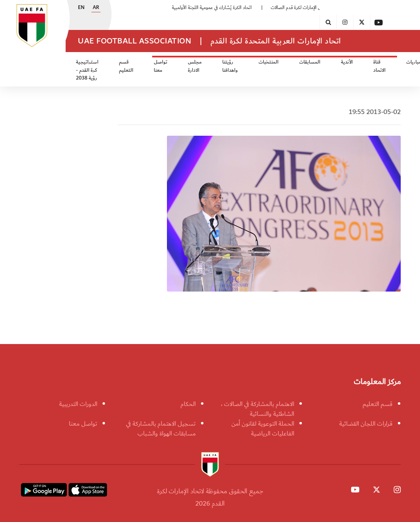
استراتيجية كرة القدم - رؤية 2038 (87, 70)
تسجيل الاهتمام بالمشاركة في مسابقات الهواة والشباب (161, 429)
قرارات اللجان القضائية (366, 424)
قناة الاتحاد (379, 66)
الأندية (347, 62)
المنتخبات (268, 62)
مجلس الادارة (195, 66)
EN (81, 8)
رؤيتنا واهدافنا (230, 66)
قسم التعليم (126, 66)
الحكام (188, 404)
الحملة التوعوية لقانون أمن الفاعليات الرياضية (263, 429)
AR (96, 8)
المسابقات (310, 62)
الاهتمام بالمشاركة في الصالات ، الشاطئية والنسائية (258, 409)
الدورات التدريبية (78, 404)
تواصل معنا (161, 66)
